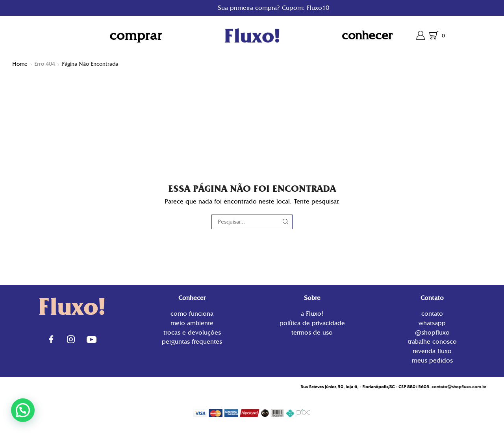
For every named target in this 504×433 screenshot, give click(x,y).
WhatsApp (432, 323)
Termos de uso (312, 332)
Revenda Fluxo (432, 351)
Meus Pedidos (432, 360)
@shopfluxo (432, 332)
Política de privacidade (312, 323)
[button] (23, 410)
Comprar (136, 35)
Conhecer (367, 35)
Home (20, 64)
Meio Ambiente (192, 323)
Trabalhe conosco (432, 341)
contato (432, 314)
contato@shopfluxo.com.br (459, 387)
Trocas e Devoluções (192, 332)
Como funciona (192, 314)
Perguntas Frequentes (192, 341)
